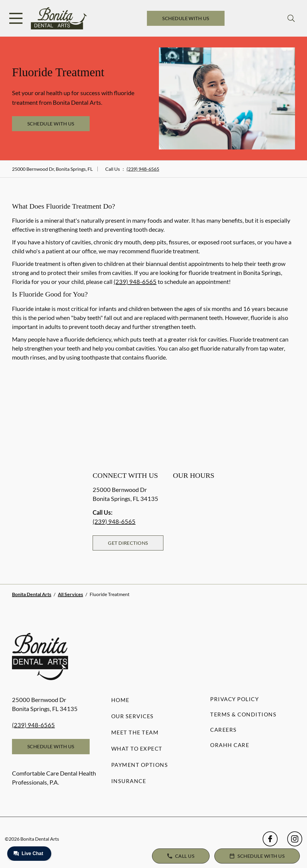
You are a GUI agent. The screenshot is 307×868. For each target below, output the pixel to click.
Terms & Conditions (243, 714)
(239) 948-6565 (143, 169)
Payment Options (140, 765)
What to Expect (137, 749)
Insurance (129, 781)
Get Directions (128, 543)
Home (120, 700)
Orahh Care (230, 745)
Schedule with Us (186, 18)
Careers (224, 730)
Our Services (133, 716)
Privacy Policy (234, 699)
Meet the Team (135, 732)
